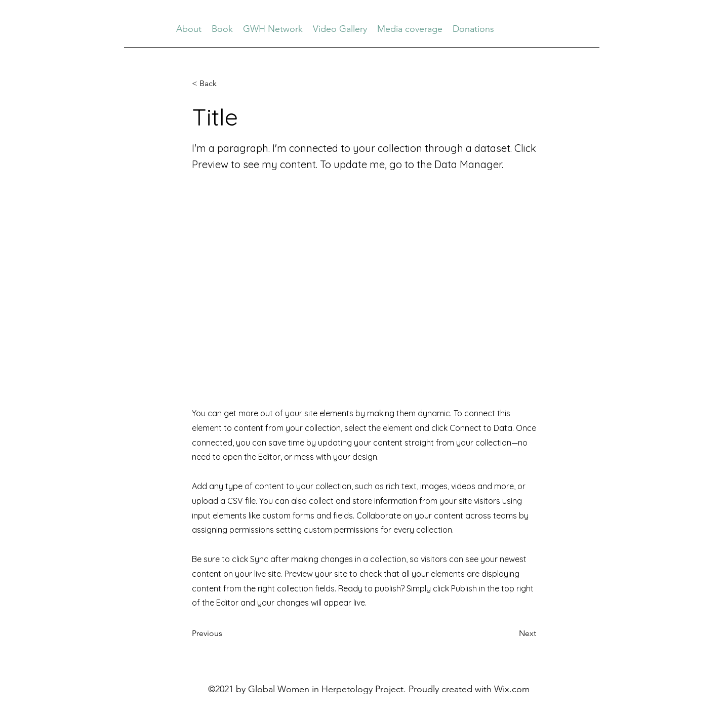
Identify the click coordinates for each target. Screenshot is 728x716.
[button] (225, 84)
